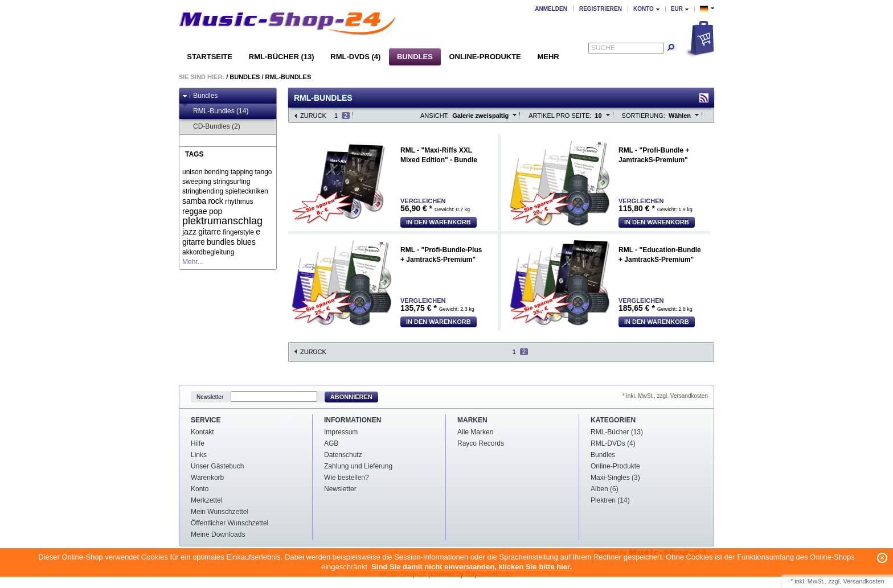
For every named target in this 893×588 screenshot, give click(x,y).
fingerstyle (238, 232)
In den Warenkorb (439, 222)
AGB (331, 443)
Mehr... (193, 262)
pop (216, 211)
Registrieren (601, 9)
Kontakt (202, 432)
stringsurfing (232, 182)
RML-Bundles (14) (215, 111)
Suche (603, 48)
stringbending (203, 191)
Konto (200, 489)
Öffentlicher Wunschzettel (230, 523)
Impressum (341, 432)
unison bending (205, 172)
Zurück (313, 116)
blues (246, 242)
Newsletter (210, 397)
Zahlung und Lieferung (358, 466)
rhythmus (239, 202)
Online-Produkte (485, 57)
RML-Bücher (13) (282, 57)
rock (215, 201)
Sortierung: (644, 116)
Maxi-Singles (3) (615, 478)
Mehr (548, 57)
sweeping (197, 182)
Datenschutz (343, 455)
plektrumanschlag (222, 221)
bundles (221, 242)
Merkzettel (206, 500)
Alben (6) (605, 489)
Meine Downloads (218, 534)
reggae (195, 211)
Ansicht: (435, 116)
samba (194, 201)
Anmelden (551, 9)
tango (263, 172)
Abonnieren (351, 397)
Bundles (415, 57)
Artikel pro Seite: (560, 116)
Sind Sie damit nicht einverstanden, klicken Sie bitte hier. (472, 567)
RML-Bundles (288, 77)
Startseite (210, 57)
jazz (189, 232)
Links (199, 455)
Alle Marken (475, 432)
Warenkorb (207, 478)
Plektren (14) (610, 500)
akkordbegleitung (208, 252)
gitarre (210, 232)
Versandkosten (864, 581)
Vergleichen (423, 201)
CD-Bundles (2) (211, 127)
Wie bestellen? (347, 478)
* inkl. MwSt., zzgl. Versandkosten (665, 396)
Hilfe (198, 443)
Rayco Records (481, 443)
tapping (242, 172)
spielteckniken (246, 191)
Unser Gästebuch (217, 466)
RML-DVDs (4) (355, 57)
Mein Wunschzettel (220, 512)
